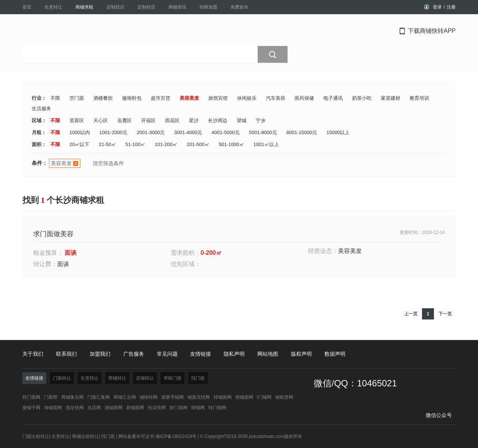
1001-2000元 (113, 132)
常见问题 (167, 354)
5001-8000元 (263, 132)
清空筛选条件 (108, 163)
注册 (451, 7)
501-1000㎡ (232, 144)
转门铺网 (217, 408)
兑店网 (94, 408)
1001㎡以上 (266, 144)
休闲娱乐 (247, 98)
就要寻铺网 (173, 397)
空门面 (77, 98)
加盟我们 (100, 354)
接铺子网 (31, 408)
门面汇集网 (99, 397)
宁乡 (261, 121)
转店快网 (157, 408)
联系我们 (66, 354)
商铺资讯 (177, 7)
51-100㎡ (135, 144)
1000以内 (80, 132)
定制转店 (146, 7)
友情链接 (201, 354)
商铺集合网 (72, 397)
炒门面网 (179, 408)
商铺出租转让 (86, 436)
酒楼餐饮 (103, 98)
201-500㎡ (198, 144)
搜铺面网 (244, 397)
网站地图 (268, 354)
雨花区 (172, 121)
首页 (27, 7)
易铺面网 (135, 408)
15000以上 (338, 132)
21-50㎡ (107, 144)
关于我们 (33, 354)
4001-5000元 (225, 132)
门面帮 (51, 397)
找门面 (108, 436)
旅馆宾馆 (218, 98)
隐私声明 (234, 354)
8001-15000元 (302, 132)
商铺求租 (84, 7)
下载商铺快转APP (432, 31)
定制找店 (115, 7)
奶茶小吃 (362, 98)
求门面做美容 (53, 234)
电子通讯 (333, 98)
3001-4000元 (188, 132)
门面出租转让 (36, 436)
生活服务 (41, 109)
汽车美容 (276, 98)
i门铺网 (264, 397)
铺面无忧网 (199, 397)
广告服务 (134, 354)
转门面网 (31, 397)
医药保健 (304, 98)
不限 (55, 98)
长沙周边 (218, 121)
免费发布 (239, 7)
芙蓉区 (77, 121)
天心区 (101, 121)
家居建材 (391, 98)
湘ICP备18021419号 (176, 436)
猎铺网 (198, 408)
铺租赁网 (284, 397)
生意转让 (53, 7)
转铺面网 (223, 397)
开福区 (148, 121)
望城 (242, 121)
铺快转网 (149, 397)
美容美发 (189, 98)
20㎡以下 (79, 144)
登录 (437, 7)
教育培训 (419, 98)
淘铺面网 (53, 408)
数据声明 (335, 354)
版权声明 (301, 354)
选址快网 (75, 408)
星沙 (194, 121)
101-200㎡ (166, 144)
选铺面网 (114, 408)
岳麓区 (125, 121)
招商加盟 (208, 7)
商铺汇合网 (125, 397)
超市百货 (161, 98)
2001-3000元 (151, 132)
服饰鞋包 (132, 98)
